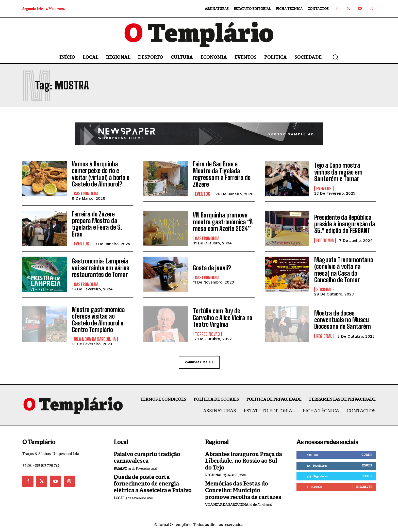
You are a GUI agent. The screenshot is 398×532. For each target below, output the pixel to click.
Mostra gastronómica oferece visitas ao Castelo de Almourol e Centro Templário (98, 320)
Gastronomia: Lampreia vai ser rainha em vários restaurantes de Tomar (101, 268)
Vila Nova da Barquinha (95, 339)
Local (119, 498)
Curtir (367, 455)
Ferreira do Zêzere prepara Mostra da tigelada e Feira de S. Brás (97, 224)
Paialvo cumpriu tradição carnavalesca (147, 457)
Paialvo (120, 469)
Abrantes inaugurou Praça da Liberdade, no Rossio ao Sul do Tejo (244, 461)
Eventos (203, 194)
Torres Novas (207, 334)
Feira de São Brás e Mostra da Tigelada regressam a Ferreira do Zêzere (222, 174)
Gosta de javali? (212, 268)
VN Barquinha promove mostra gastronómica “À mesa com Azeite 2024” (223, 222)
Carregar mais (199, 362)
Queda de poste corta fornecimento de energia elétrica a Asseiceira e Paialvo (153, 484)
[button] (335, 57)
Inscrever (364, 487)
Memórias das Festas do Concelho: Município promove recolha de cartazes (243, 490)
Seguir (367, 465)
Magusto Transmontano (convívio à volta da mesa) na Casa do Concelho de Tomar (344, 270)
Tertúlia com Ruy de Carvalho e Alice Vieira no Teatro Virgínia (223, 318)
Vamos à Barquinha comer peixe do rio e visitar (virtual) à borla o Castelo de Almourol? (101, 174)
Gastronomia (86, 194)
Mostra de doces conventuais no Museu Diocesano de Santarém (343, 320)
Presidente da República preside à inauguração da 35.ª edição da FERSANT (345, 224)
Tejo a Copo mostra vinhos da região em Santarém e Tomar (338, 172)
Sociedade (325, 289)
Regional (324, 336)
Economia (325, 240)
